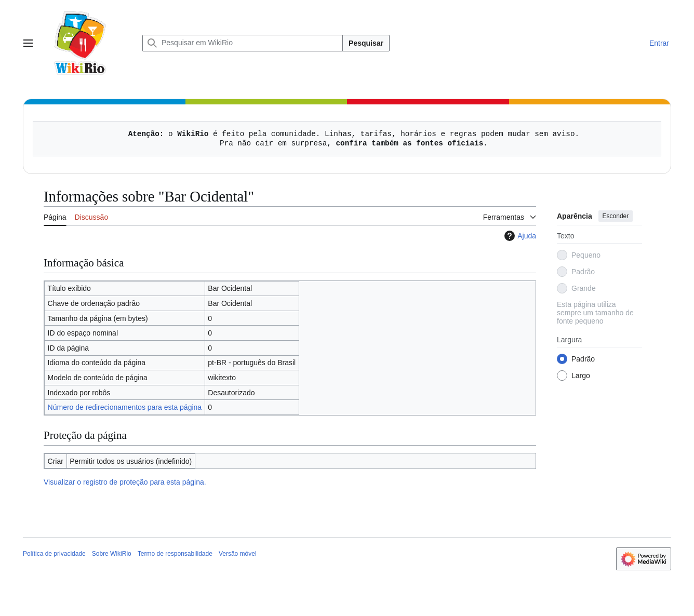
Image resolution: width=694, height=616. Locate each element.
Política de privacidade (54, 554)
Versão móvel (238, 554)
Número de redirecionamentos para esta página (125, 407)
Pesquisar (366, 43)
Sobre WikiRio (112, 554)
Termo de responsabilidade (175, 554)
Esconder (616, 216)
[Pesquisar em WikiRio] (243, 43)
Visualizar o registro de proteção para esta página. (125, 482)
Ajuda (519, 236)
